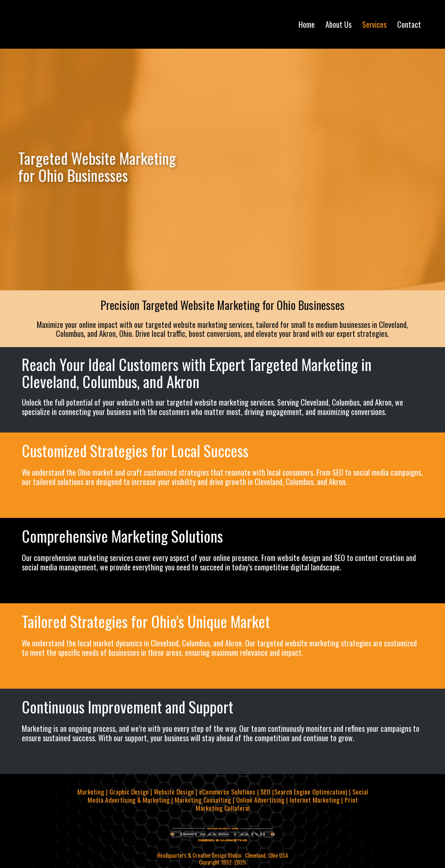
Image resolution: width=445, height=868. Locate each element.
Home (307, 24)
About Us (338, 24)
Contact (409, 24)
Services (374, 24)
